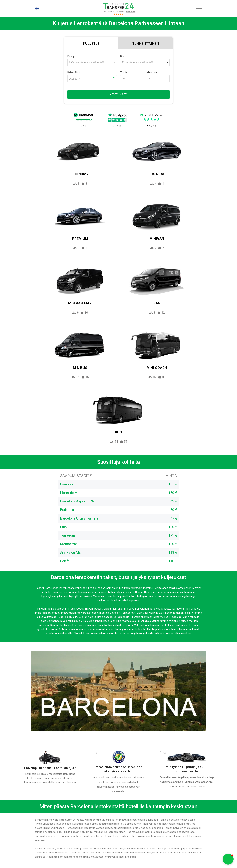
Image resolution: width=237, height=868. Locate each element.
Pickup (71, 56)
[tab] (91, 43)
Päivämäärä (74, 72)
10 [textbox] (123, 79)
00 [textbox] (150, 79)
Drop (123, 56)
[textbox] (92, 62)
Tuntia (124, 72)
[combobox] (92, 62)
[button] (228, 859)
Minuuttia (152, 72)
